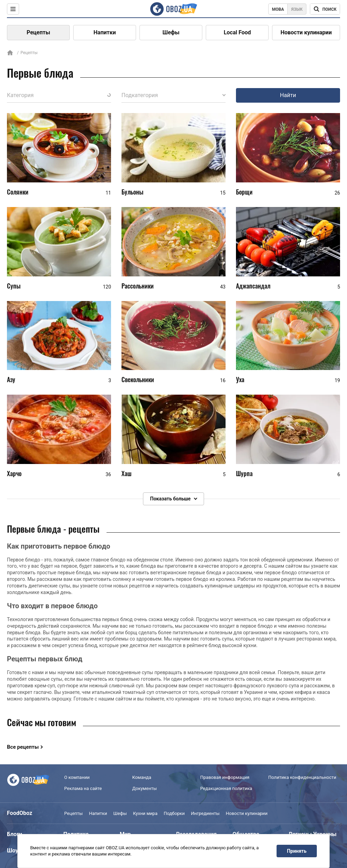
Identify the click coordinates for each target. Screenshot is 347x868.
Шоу (12, 850)
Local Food (237, 32)
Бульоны (132, 192)
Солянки (18, 192)
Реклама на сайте (83, 788)
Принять (297, 851)
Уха (240, 380)
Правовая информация (225, 777)
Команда (142, 777)
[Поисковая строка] (325, 9)
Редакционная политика (226, 788)
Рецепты (39, 32)
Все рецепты (23, 747)
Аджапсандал (253, 286)
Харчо (14, 473)
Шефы (171, 32)
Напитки (105, 32)
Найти (288, 95)
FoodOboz (20, 813)
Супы (14, 286)
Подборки (174, 813)
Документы (145, 788)
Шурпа (244, 473)
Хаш (126, 473)
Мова (278, 9)
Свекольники (138, 380)
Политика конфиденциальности (302, 777)
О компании (77, 777)
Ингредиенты (205, 813)
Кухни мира (145, 813)
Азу (11, 380)
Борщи (244, 192)
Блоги (15, 834)
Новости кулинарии (306, 32)
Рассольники (138, 286)
